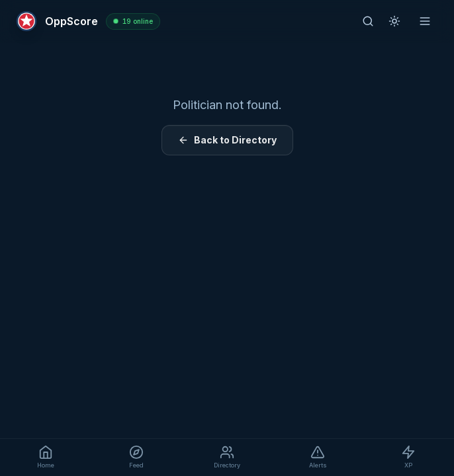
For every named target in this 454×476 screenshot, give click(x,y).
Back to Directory (227, 140)
